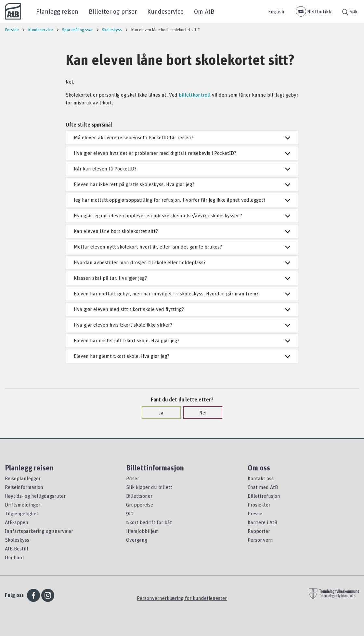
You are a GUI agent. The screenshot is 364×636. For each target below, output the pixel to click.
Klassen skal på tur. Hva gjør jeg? (182, 278)
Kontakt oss (261, 478)
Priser (133, 478)
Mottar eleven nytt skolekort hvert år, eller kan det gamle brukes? (182, 247)
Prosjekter (259, 505)
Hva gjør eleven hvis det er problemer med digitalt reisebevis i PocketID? (182, 153)
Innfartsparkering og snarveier (39, 531)
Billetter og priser (113, 11)
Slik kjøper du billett (149, 487)
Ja (158, 413)
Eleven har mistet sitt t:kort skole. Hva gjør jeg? (182, 340)
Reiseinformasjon (24, 487)
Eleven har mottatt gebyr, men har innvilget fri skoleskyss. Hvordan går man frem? (182, 293)
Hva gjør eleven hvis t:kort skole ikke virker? (182, 325)
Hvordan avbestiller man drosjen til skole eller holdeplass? (182, 262)
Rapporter (259, 531)
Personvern (260, 540)
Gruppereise (140, 505)
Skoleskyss (17, 540)
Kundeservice (165, 11)
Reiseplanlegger (23, 478)
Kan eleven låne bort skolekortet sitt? (182, 231)
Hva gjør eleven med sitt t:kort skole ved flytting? (182, 309)
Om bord (14, 557)
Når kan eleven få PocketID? (182, 169)
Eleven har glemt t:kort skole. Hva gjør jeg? (182, 356)
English (276, 11)
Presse (255, 513)
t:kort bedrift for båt (149, 522)
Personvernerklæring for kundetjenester (182, 598)
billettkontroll (195, 95)
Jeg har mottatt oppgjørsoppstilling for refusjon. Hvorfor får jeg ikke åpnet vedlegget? (182, 200)
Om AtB (204, 11)
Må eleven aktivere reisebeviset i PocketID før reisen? (182, 137)
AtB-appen (17, 522)
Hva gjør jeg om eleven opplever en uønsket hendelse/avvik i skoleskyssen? (182, 215)
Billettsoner (139, 496)
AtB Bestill (17, 548)
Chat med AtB (263, 487)
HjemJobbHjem (143, 531)
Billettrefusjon (264, 496)
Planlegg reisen (57, 11)
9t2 (130, 513)
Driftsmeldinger (23, 505)
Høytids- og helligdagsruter (35, 496)
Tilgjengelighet (22, 513)
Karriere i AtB (262, 522)
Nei (200, 413)
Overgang (137, 540)
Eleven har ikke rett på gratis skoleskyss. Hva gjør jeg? (182, 184)
